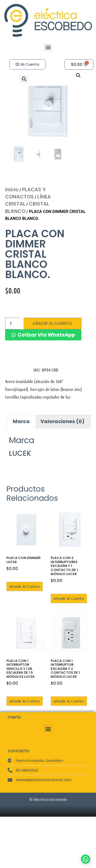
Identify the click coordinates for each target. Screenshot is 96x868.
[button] (48, 47)
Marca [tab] (21, 450)
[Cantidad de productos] (13, 352)
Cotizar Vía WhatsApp (46, 363)
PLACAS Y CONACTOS (25, 221)
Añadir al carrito (52, 352)
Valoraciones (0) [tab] (62, 450)
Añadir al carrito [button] (25, 615)
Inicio (12, 218)
